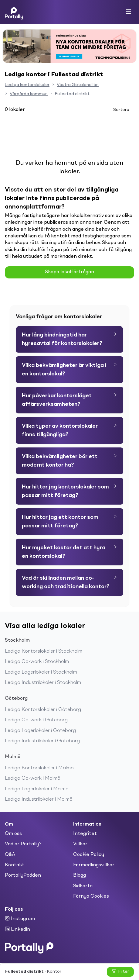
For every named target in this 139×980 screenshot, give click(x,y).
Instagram (20, 919)
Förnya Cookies (91, 896)
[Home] (14, 12)
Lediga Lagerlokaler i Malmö (37, 789)
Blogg (80, 875)
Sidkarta (83, 886)
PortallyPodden (23, 875)
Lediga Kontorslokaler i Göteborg (43, 710)
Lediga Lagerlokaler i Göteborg (40, 731)
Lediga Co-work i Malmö (33, 778)
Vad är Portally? (23, 844)
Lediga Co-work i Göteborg (36, 720)
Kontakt (15, 865)
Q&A (10, 855)
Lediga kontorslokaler (27, 85)
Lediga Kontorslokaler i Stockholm (44, 651)
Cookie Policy (89, 855)
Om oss (13, 834)
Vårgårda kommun (29, 94)
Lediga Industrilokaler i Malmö (39, 799)
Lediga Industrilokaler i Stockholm (43, 683)
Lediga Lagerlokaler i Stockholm (41, 672)
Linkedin (17, 929)
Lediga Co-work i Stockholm (37, 662)
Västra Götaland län (78, 85)
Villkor (80, 844)
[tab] (69, 339)
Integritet (85, 834)
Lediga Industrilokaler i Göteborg (42, 741)
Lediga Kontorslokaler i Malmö (39, 768)
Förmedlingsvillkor (94, 865)
